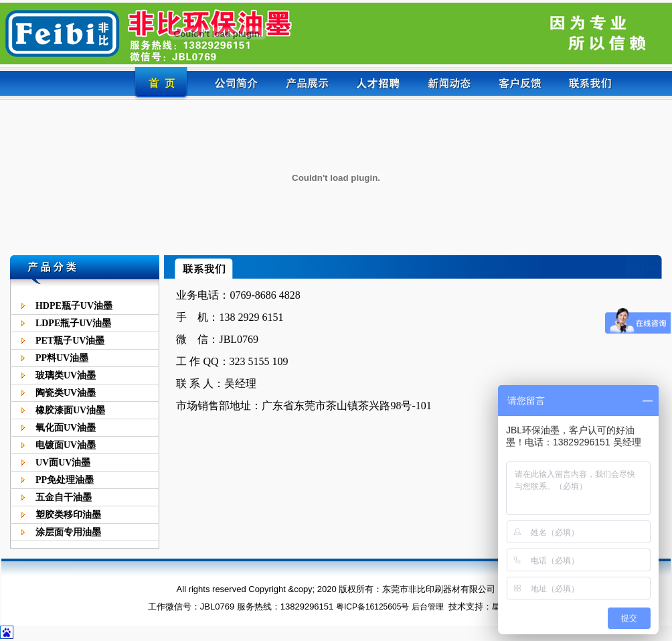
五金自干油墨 (64, 497)
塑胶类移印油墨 (68, 515)
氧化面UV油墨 (66, 428)
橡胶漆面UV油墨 (70, 410)
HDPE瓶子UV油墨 (74, 306)
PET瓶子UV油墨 (70, 341)
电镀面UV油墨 (66, 445)
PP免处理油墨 (65, 480)
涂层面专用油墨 (68, 532)
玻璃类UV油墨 (66, 375)
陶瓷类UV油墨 (66, 393)
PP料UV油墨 (62, 358)
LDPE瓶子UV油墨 (74, 323)
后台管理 (428, 607)
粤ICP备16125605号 (372, 607)
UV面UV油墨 (63, 462)
